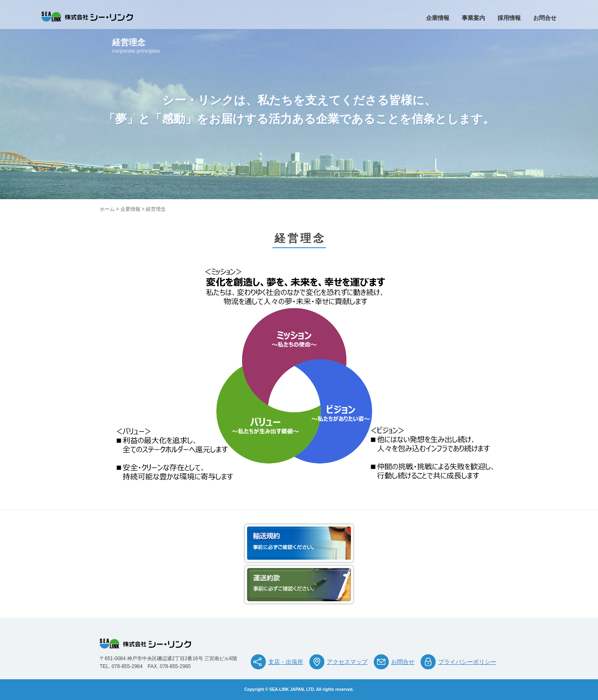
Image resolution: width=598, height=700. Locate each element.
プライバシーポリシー (467, 662)
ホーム (107, 209)
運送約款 (299, 585)
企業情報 (438, 18)
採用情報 (509, 18)
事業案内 (473, 18)
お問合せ (545, 18)
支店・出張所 (286, 662)
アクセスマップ (347, 662)
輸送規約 (299, 543)
